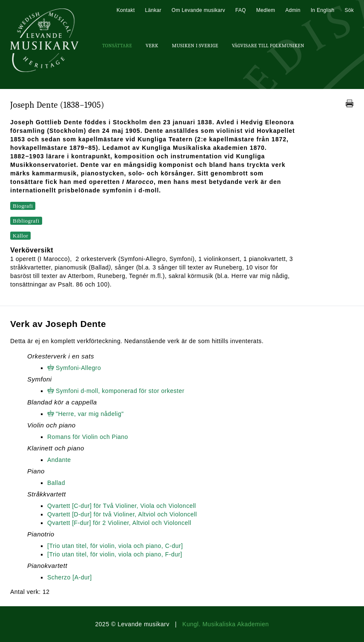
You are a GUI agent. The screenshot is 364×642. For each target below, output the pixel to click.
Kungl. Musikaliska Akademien (225, 624)
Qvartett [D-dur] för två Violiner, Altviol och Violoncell (122, 514)
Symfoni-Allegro (78, 368)
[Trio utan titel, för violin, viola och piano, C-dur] (115, 546)
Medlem (266, 10)
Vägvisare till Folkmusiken (268, 46)
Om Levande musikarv (198, 10)
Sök (349, 10)
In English (323, 10)
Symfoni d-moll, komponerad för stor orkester (120, 391)
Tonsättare (117, 46)
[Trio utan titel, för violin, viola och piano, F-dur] (115, 554)
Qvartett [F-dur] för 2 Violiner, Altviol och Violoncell (119, 523)
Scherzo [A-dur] (70, 577)
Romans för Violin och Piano (88, 437)
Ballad (56, 483)
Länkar (153, 10)
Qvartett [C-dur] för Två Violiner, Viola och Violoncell (122, 506)
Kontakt (126, 10)
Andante (59, 460)
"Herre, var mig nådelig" (90, 414)
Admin (293, 10)
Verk (152, 46)
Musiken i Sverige (195, 46)
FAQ (241, 10)
